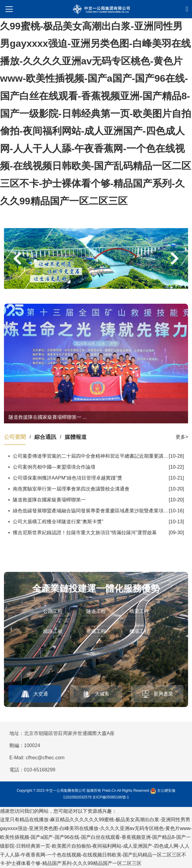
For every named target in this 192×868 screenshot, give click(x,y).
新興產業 (163, 694)
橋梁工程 (139, 611)
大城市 (102, 694)
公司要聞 (15, 437)
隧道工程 (96, 611)
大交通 (41, 694)
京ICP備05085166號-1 (111, 797)
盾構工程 (96, 631)
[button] (17, 258)
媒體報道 (76, 437)
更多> (182, 437)
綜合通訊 (45, 437)
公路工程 (53, 611)
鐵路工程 (53, 631)
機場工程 (139, 631)
